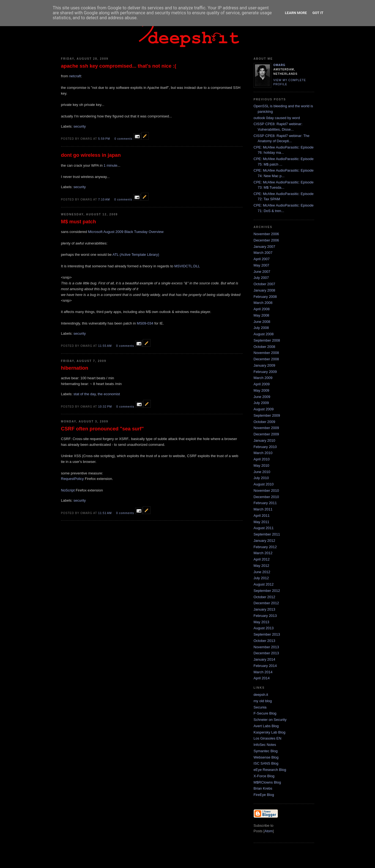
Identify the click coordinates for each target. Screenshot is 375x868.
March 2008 (263, 303)
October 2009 (265, 422)
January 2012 (265, 541)
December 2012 (266, 603)
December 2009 (266, 434)
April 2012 (262, 559)
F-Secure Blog (265, 713)
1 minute (111, 165)
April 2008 (262, 309)
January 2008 (265, 290)
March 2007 (263, 253)
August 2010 (264, 484)
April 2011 (262, 516)
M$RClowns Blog (267, 782)
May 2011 (262, 522)
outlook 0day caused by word (277, 118)
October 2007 (265, 284)
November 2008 (266, 353)
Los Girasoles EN (268, 738)
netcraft (75, 76)
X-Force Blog (264, 776)
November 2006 (266, 234)
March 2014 (263, 672)
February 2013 (265, 616)
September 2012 (267, 591)
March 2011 (263, 509)
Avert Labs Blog (266, 726)
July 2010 (261, 478)
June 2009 (262, 397)
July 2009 (261, 403)
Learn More (296, 13)
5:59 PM (105, 139)
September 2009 (267, 415)
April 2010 (262, 459)
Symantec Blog (266, 751)
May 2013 (262, 622)
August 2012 (264, 584)
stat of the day (85, 394)
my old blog (263, 701)
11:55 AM (106, 346)
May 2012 (262, 566)
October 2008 (265, 347)
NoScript (68, 490)
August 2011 (264, 528)
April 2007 (262, 259)
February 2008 (265, 297)
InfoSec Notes (265, 745)
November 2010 (266, 491)
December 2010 (266, 497)
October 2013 (265, 641)
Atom (269, 831)
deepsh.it (261, 695)
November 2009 (266, 428)
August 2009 (264, 409)
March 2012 (263, 553)
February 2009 (265, 372)
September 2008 (267, 340)
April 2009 (262, 384)
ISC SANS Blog (266, 763)
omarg (280, 65)
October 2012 (265, 597)
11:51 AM (106, 513)
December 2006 (266, 240)
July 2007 (261, 278)
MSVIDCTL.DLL (187, 266)
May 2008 (262, 315)
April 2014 (262, 678)
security (80, 126)
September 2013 (267, 634)
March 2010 (263, 453)
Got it (318, 13)
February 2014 (265, 666)
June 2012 (262, 572)
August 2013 (264, 628)
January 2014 (265, 659)
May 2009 (262, 390)
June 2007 (262, 272)
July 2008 (261, 328)
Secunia (260, 707)
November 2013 (266, 647)
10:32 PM (106, 407)
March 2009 (263, 378)
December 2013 (266, 653)
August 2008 (264, 334)
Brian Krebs (263, 788)
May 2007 (262, 265)
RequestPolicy (73, 479)
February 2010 (265, 447)
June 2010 (262, 472)
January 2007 (265, 247)
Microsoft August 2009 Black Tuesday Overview (126, 232)
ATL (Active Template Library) (136, 255)
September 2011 (267, 534)
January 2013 (265, 609)
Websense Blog (266, 757)
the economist (109, 394)
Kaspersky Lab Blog (270, 732)
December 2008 (266, 359)
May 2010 (262, 465)
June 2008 (262, 322)
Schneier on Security (270, 720)
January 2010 (265, 440)
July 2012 (261, 578)
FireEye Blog (264, 795)
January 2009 (265, 365)
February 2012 (265, 547)
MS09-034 (145, 323)
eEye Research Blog (270, 770)
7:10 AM (105, 200)
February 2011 (265, 503)
